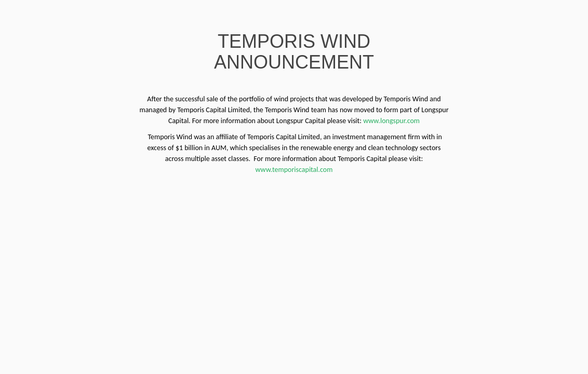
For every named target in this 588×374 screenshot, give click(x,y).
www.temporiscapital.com (294, 170)
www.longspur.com (391, 121)
